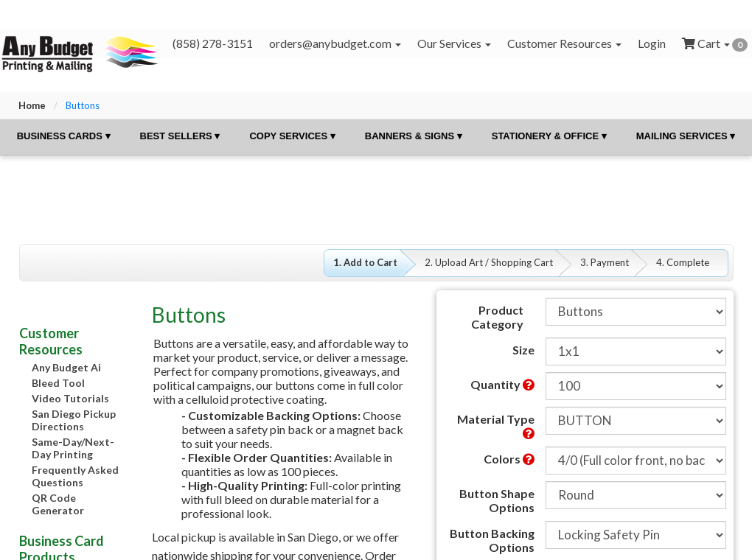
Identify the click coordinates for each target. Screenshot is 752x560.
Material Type (496, 426)
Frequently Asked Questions (75, 476)
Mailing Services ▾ (686, 136)
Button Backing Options (492, 540)
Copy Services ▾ (292, 136)
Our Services (454, 43)
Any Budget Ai (66, 367)
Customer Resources (564, 43)
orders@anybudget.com (335, 43)
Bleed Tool (58, 383)
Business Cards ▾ (64, 136)
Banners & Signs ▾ (414, 136)
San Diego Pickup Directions (74, 420)
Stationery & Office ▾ (549, 136)
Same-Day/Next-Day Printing (73, 448)
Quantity (502, 384)
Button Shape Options (497, 500)
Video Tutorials (70, 398)
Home (32, 105)
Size (523, 350)
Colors (509, 459)
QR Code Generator (58, 504)
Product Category (497, 317)
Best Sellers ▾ (180, 136)
